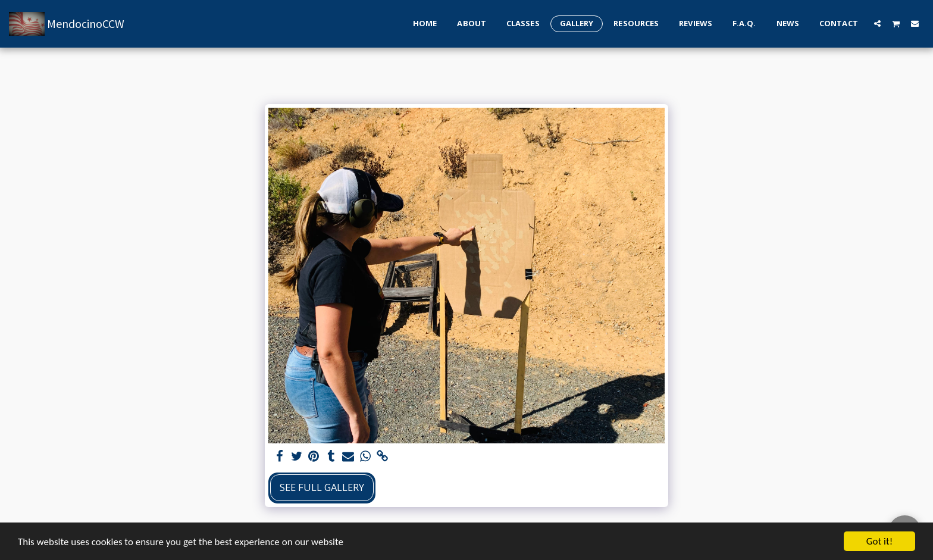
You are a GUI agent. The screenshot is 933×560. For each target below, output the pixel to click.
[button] (877, 23)
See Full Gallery (322, 487)
